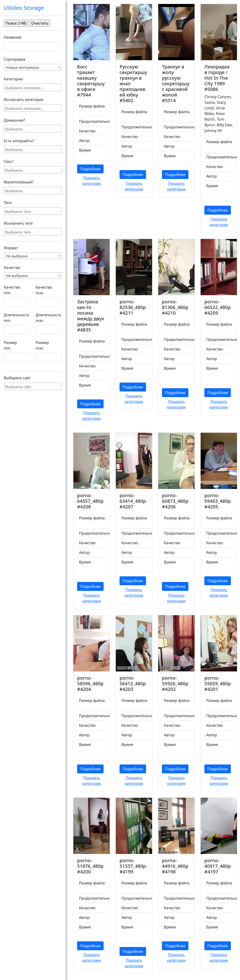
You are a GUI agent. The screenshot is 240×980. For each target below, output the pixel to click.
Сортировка (15, 59)
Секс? (9, 161)
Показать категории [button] (92, 181)
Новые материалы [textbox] (23, 67)
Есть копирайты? (19, 141)
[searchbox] (33, 87)
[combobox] (33, 67)
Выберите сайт (17, 378)
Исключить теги (18, 223)
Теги (8, 203)
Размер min (10, 345)
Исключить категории (24, 100)
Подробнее (90, 169)
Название (13, 37)
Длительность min (17, 318)
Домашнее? (14, 120)
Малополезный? (19, 182)
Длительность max (48, 318)
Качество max (44, 290)
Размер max (42, 345)
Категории (13, 79)
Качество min (12, 290)
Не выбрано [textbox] (17, 256)
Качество (12, 268)
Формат (11, 248)
